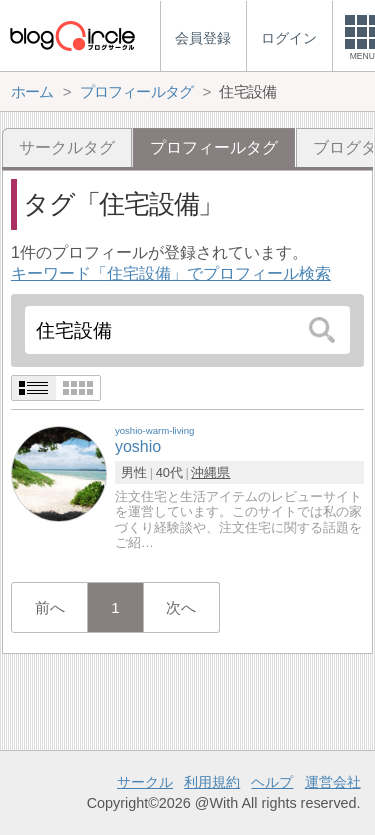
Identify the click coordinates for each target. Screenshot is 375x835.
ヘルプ (272, 782)
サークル (145, 782)
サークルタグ (67, 147)
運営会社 (333, 782)
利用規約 (212, 782)
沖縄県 (210, 472)
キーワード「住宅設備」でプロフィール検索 (171, 273)
